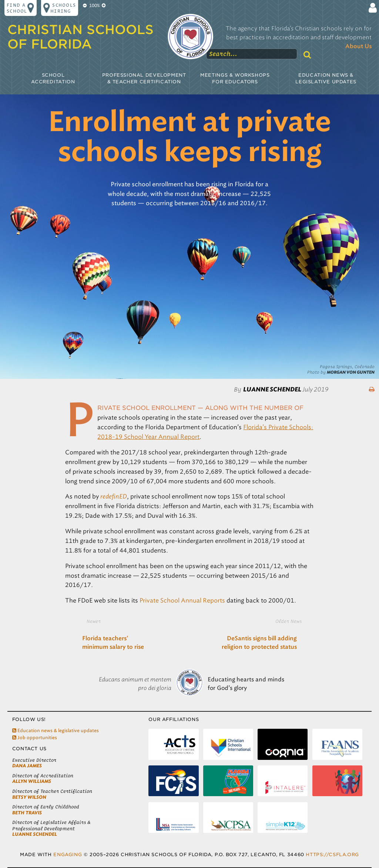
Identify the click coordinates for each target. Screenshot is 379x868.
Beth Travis (27, 813)
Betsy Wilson (29, 797)
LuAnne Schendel (35, 834)
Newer (94, 621)
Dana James (27, 766)
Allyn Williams (32, 781)
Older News (289, 621)
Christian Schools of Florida (81, 37)
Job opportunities (35, 737)
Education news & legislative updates (56, 730)
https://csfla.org (332, 854)
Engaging (68, 854)
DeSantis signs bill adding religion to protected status (259, 643)
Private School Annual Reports (182, 600)
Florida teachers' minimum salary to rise (113, 643)
